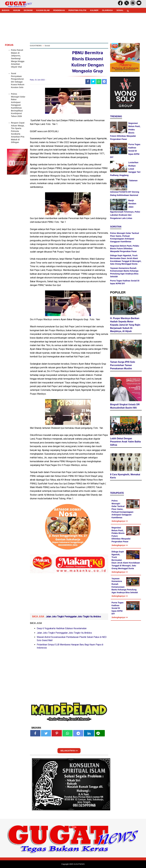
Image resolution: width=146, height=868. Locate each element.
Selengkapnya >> (120, 521)
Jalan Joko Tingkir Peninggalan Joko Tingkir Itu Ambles (73, 617)
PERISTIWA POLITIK (77, 10)
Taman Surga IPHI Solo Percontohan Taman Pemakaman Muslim (123, 365)
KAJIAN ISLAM (43, 10)
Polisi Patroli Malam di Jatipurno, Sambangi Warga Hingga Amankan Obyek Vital (18, 58)
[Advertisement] (73, 848)
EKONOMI (28, 10)
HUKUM (17, 10)
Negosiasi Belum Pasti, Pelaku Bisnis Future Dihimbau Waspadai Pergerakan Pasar (125, 249)
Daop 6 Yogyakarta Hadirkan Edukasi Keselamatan (62, 628)
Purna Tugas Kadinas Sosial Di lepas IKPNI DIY (117, 608)
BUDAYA (6, 10)
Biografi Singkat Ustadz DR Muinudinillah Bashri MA (125, 406)
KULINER (94, 10)
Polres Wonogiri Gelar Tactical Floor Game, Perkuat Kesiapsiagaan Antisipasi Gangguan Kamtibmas (122, 509)
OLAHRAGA (107, 10)
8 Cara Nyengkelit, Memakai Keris (125, 476)
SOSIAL (120, 10)
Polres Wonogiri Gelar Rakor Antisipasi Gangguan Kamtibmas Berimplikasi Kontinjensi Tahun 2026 (18, 105)
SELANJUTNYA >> (69, 751)
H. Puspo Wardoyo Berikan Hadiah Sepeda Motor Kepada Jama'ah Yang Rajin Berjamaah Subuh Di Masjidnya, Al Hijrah (125, 325)
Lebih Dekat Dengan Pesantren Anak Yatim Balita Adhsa (125, 442)
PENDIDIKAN (59, 10)
